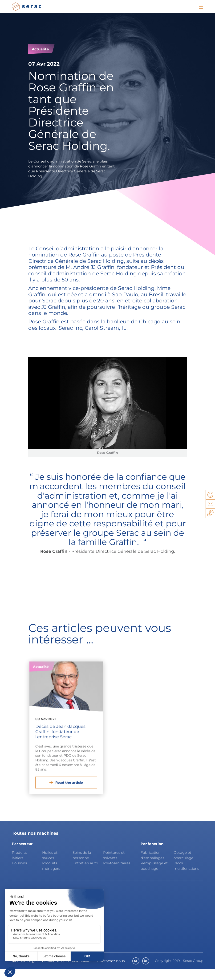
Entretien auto (85, 874)
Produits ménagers (51, 877)
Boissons (19, 874)
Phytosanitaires (117, 874)
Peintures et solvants (114, 866)
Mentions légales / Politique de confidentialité (52, 972)
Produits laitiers (19, 866)
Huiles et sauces (50, 866)
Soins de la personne (82, 866)
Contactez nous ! (112, 972)
